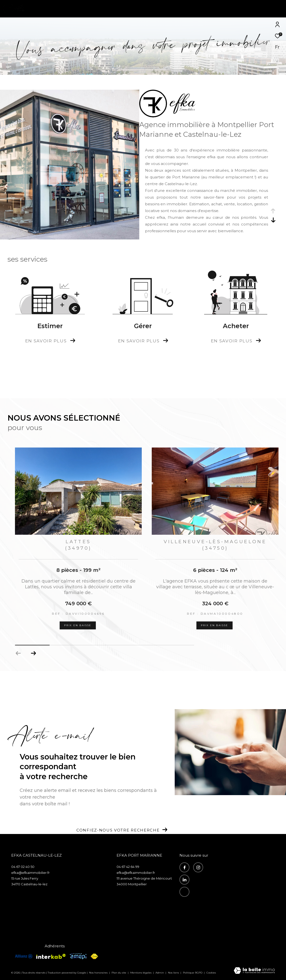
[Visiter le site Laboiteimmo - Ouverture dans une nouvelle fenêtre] (254, 971)
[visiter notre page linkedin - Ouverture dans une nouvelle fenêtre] (184, 880)
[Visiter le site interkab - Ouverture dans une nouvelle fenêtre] (51, 956)
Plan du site (119, 973)
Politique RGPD (193, 973)
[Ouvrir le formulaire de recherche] (250, 9)
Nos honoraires (99, 973)
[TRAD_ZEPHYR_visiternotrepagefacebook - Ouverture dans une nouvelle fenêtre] (184, 867)
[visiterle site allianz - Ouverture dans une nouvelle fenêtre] (24, 956)
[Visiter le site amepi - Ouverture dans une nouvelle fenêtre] (78, 956)
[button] (33, 653)
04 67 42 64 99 (128, 867)
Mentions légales (141, 973)
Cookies (211, 973)
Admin (160, 973)
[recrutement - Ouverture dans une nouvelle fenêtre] (184, 892)
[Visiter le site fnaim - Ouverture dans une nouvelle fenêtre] (94, 956)
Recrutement (192, 903)
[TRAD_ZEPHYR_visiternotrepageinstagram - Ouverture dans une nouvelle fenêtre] (198, 867)
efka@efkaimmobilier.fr (30, 873)
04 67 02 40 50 (23, 867)
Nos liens (174, 973)
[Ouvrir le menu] (278, 9)
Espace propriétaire (196, 909)
